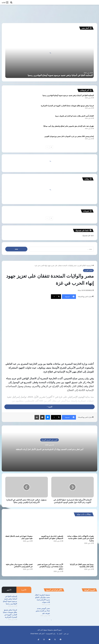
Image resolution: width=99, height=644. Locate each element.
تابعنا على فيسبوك (88, 235)
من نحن (66, 636)
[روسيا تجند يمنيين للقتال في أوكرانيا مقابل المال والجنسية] (80, 557)
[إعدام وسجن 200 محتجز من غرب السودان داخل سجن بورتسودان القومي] (12, 140)
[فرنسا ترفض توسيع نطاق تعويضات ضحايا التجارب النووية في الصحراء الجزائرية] (12, 109)
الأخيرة (24, 592)
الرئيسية (90, 265)
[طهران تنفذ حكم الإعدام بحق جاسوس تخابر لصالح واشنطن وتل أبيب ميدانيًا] (12, 129)
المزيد (50, 407)
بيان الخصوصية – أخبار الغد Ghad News (43, 636)
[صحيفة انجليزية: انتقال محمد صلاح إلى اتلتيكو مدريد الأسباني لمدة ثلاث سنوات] (58, 601)
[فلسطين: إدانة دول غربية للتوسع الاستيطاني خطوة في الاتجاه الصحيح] (49, 529)
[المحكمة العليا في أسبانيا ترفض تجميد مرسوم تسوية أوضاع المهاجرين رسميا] (12, 99)
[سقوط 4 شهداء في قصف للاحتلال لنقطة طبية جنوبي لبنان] (19, 529)
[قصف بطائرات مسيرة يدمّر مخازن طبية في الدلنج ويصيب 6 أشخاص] (19, 557)
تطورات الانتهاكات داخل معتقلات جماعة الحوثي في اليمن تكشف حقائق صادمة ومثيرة (81, 541)
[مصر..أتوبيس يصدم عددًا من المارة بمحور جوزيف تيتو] (58, 614)
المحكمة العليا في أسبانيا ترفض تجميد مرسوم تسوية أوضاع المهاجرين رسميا (60, 75)
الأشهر (9, 592)
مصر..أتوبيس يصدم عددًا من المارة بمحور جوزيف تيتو (43, 613)
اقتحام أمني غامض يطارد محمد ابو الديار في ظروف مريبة (74, 116)
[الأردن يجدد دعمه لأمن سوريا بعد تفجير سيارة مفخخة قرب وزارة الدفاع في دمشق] (49, 557)
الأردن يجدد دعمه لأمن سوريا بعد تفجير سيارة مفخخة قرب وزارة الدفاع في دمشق (50, 569)
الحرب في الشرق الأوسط (50, 438)
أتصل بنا (60, 636)
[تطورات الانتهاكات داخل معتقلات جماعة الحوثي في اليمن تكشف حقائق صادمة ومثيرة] (80, 529)
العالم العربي (82, 265)
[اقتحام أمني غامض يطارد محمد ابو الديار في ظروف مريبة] (12, 119)
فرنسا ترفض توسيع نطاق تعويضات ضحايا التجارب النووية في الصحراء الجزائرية (67, 106)
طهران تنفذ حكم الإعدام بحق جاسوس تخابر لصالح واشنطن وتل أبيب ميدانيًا (69, 126)
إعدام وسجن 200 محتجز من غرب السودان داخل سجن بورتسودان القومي (69, 136)
